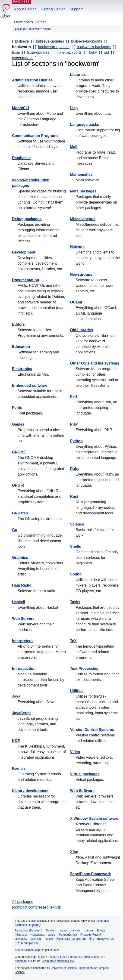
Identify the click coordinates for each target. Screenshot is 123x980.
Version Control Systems (92, 730)
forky (93, 52)
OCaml (76, 302)
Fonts (17, 408)
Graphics (20, 558)
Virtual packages (85, 774)
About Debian (25, 9)
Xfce (74, 852)
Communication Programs (35, 136)
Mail (74, 147)
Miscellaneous (83, 219)
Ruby (75, 469)
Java (16, 696)
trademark (21, 961)
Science (77, 524)
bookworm (36, 29)
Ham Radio (22, 585)
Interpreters (22, 641)
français (76, 931)
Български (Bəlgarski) (29, 931)
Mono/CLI (20, 108)
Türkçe (49, 939)
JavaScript (21, 713)
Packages (21, 29)
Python (76, 441)
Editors (18, 324)
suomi (63, 931)
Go (15, 530)
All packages (23, 902)
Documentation (25, 280)
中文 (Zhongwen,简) (102, 939)
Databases (21, 158)
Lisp (74, 108)
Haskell (19, 602)
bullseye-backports (87, 41)
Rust (74, 496)
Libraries (78, 75)
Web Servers (23, 619)
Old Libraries (82, 330)
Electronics (22, 369)
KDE (16, 741)
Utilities (77, 691)
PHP (74, 424)
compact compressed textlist (37, 907)
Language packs (85, 125)
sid (106, 52)
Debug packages (27, 219)
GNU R (18, 485)
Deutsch (51, 931)
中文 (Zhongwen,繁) (27, 943)
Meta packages (83, 191)
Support (76, 9)
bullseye (22, 41)
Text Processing (84, 669)
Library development (30, 791)
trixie (16, 52)
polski (52, 935)
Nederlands (38, 935)
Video (75, 752)
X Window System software (94, 818)
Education (21, 347)
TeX (73, 641)
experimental (23, 58)
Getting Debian (53, 9)
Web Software (82, 791)
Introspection (24, 669)
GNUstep (20, 513)
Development (24, 252)
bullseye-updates (50, 41)
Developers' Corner (30, 22)
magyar (88, 931)
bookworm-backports (94, 47)
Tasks (75, 602)
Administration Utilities (32, 80)
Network (77, 247)
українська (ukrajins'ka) (71, 939)
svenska (36, 939)
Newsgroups (81, 274)
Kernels (19, 768)
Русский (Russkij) (91, 935)
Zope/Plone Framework (91, 874)
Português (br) (68, 935)
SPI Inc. (61, 957)
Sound (76, 574)
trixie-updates (38, 52)
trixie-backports (69, 52)
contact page (33, 950)
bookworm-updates (54, 47)
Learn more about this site (58, 961)
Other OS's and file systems (95, 363)
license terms (82, 957)
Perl (74, 397)
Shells (76, 546)
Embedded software (30, 385)
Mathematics (81, 175)
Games (18, 424)
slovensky (21, 939)
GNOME (19, 452)
